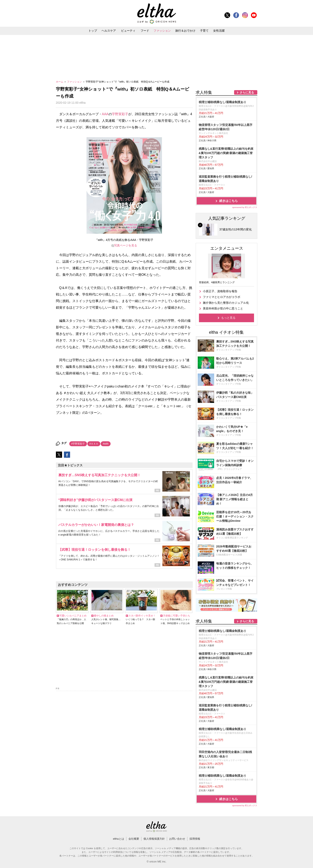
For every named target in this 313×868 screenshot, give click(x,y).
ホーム (60, 82)
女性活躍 (219, 31)
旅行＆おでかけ (185, 31)
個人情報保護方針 (154, 839)
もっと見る (228, 318)
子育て (204, 31)
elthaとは (118, 839)
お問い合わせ (177, 839)
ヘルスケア (109, 31)
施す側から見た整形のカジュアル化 (226, 303)
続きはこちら (229, 201)
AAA (105, 114)
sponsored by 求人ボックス (245, 207)
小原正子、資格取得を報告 (220, 291)
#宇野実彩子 (78, 444)
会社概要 (134, 839)
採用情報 (195, 839)
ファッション (162, 31)
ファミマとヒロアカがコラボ (222, 297)
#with (106, 444)
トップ (93, 31)
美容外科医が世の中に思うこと (223, 308)
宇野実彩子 (120, 114)
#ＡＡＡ (94, 444)
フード (145, 31)
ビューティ (128, 31)
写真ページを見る (126, 245)
